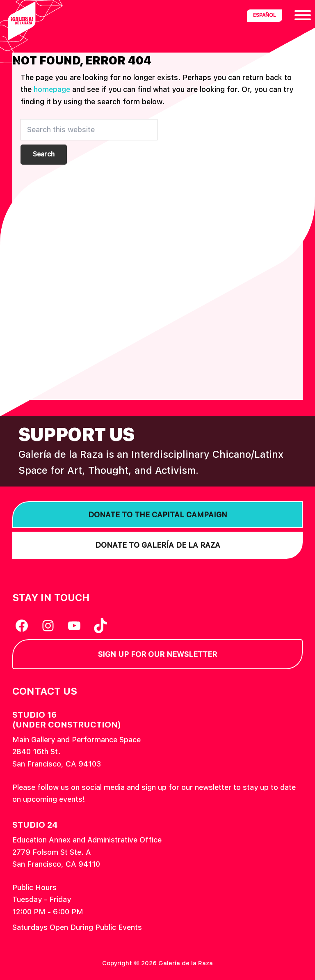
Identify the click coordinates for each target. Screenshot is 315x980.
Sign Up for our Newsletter (157, 654)
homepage (52, 89)
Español (265, 15)
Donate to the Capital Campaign (158, 515)
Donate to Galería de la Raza (158, 545)
